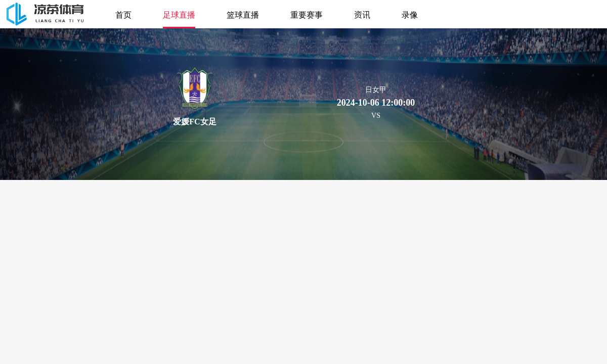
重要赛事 (307, 14)
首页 (123, 14)
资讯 (362, 14)
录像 (410, 14)
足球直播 (179, 14)
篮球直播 (243, 14)
